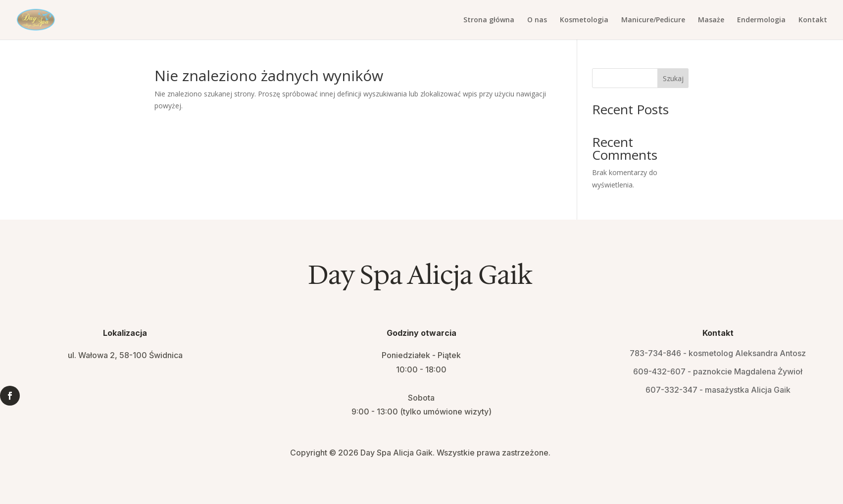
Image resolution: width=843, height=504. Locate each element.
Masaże (711, 20)
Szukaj (673, 78)
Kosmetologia (584, 20)
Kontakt (813, 20)
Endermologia (761, 20)
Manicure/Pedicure (653, 20)
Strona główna (489, 20)
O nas (537, 20)
